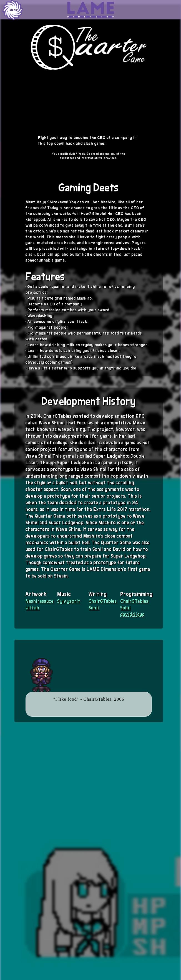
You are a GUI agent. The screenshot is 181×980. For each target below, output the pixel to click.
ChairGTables (103, 601)
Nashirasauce (40, 601)
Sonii (94, 607)
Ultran (32, 607)
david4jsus (132, 614)
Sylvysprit (69, 601)
